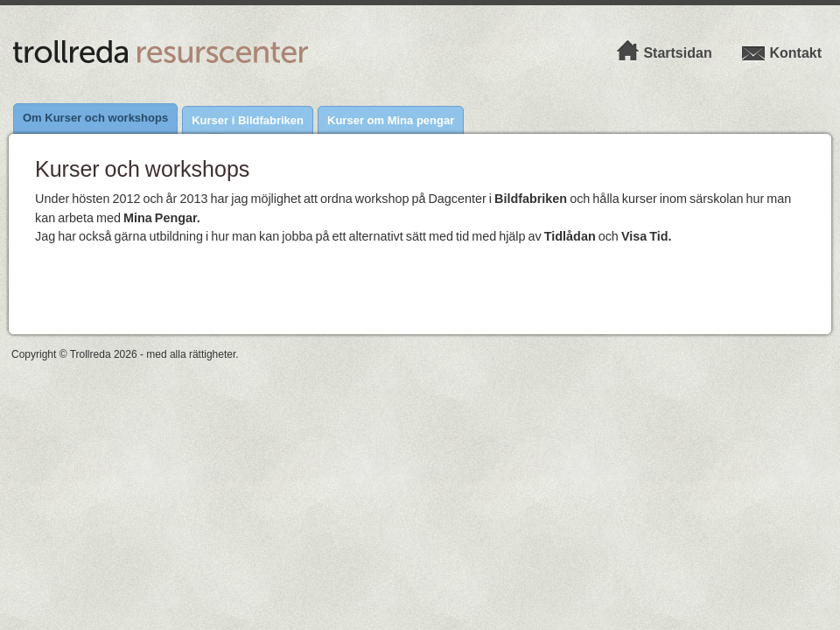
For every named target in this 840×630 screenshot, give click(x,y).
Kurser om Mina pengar (391, 120)
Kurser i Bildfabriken (248, 120)
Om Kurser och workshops (95, 118)
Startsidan (664, 53)
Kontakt (781, 53)
